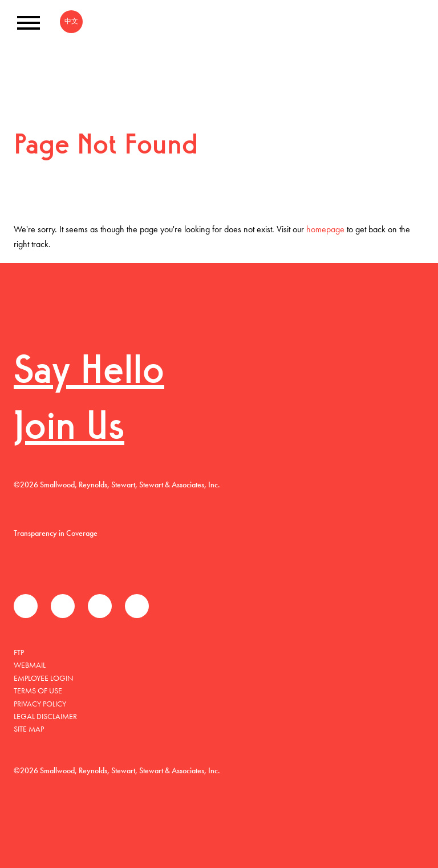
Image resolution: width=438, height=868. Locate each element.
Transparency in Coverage (56, 533)
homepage (325, 229)
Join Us (69, 429)
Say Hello (89, 373)
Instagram (137, 606)
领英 (100, 606)
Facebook (26, 606)
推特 (63, 606)
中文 (71, 21)
